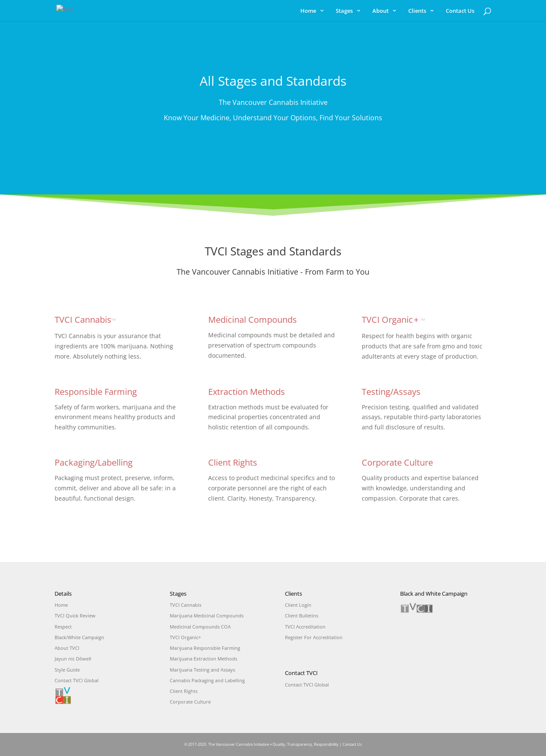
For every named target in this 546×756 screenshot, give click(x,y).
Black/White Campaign (79, 637)
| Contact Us (351, 744)
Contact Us (460, 11)
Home (308, 11)
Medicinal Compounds (253, 320)
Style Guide (67, 670)
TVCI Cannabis (85, 320)
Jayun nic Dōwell (73, 659)
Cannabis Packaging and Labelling (207, 680)
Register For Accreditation (314, 637)
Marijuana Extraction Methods (203, 659)
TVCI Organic (394, 320)
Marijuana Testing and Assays (202, 670)
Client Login (298, 605)
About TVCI (67, 648)
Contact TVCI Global (77, 680)
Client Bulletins (302, 616)
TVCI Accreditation (305, 627)
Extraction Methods (247, 392)
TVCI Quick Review (75, 616)
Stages (344, 11)
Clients (417, 11)
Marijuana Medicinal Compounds (207, 616)
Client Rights (233, 462)
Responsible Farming (96, 392)
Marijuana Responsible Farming (205, 648)
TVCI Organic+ (185, 637)
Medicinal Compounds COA (200, 627)
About (380, 11)
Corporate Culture (397, 462)
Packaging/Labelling (94, 462)
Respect (63, 627)
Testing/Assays (391, 392)
